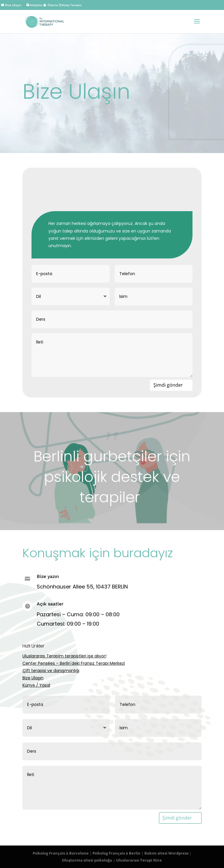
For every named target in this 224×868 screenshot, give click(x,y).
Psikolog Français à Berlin (117, 853)
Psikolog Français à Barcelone (61, 853)
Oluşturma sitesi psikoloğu (87, 860)
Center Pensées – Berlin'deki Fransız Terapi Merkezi (74, 663)
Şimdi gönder (168, 385)
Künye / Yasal (36, 685)
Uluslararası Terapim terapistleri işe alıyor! (64, 656)
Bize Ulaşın (33, 678)
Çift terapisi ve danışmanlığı (51, 671)
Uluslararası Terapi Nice (139, 860)
